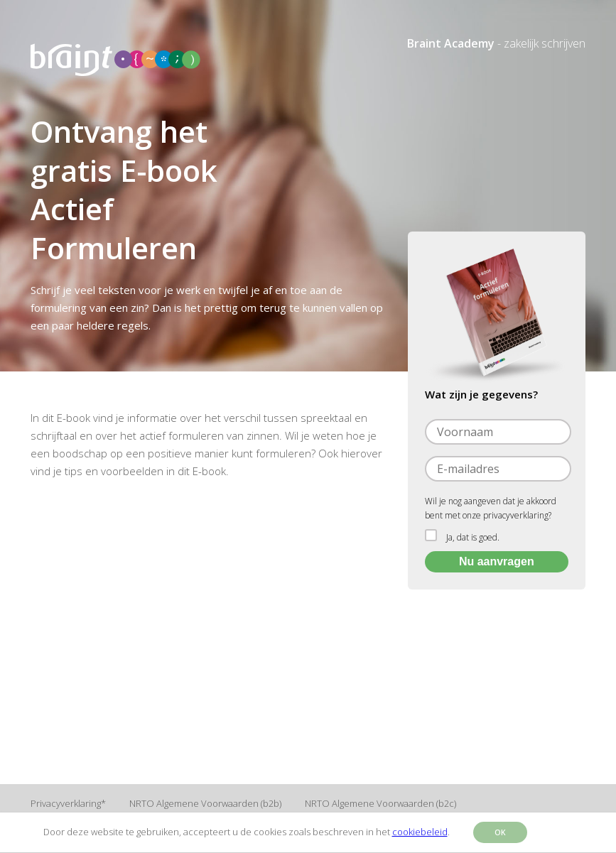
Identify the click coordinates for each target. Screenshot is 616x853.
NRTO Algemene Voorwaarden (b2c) (380, 803)
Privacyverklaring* (68, 803)
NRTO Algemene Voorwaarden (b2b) (205, 803)
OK (500, 832)
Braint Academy (451, 43)
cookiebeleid (420, 832)
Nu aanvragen (497, 561)
